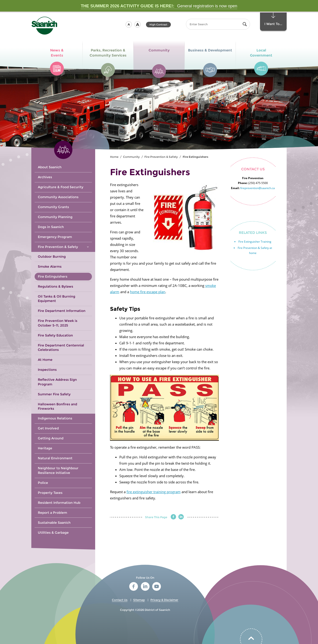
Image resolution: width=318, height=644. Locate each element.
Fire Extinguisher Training (255, 242)
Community (131, 157)
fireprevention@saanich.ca (258, 188)
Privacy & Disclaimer (164, 600)
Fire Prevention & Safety (161, 157)
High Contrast (158, 25)
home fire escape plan (148, 292)
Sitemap (139, 600)
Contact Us (120, 600)
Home (114, 157)
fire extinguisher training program (154, 492)
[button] (129, 24)
